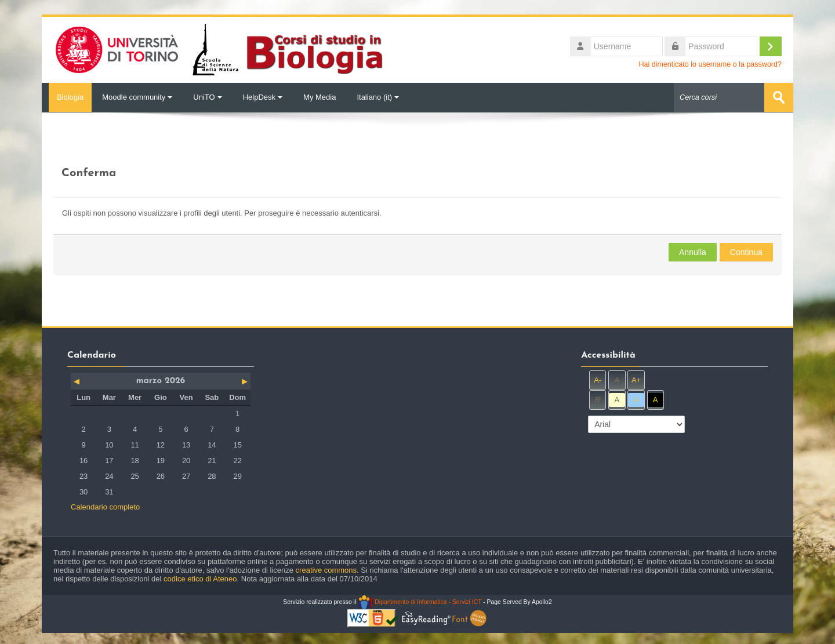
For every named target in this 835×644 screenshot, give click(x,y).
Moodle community (137, 97)
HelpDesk (263, 97)
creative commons (326, 570)
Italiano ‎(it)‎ (378, 97)
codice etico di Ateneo (200, 578)
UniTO (207, 97)
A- (598, 379)
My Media (320, 97)
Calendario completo (105, 506)
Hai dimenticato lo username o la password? (710, 64)
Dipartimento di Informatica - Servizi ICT (420, 601)
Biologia (67, 97)
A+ (636, 379)
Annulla (693, 252)
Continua (746, 252)
